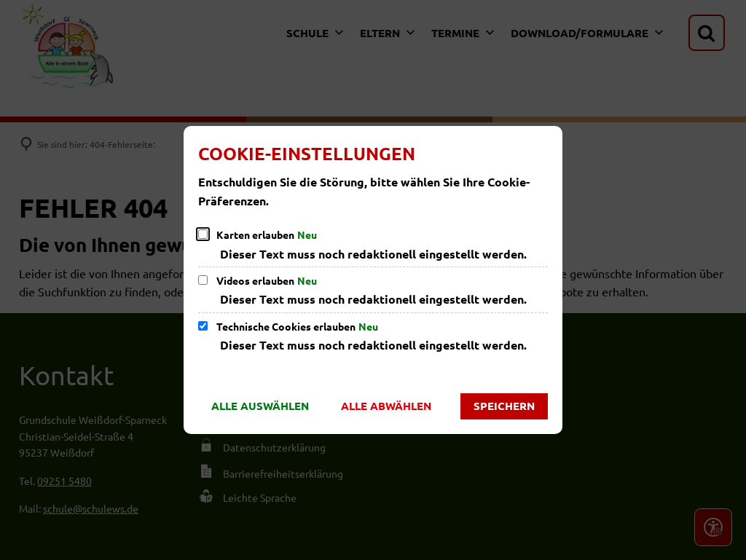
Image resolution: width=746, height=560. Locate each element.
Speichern (504, 406)
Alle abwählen (386, 406)
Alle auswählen (260, 406)
